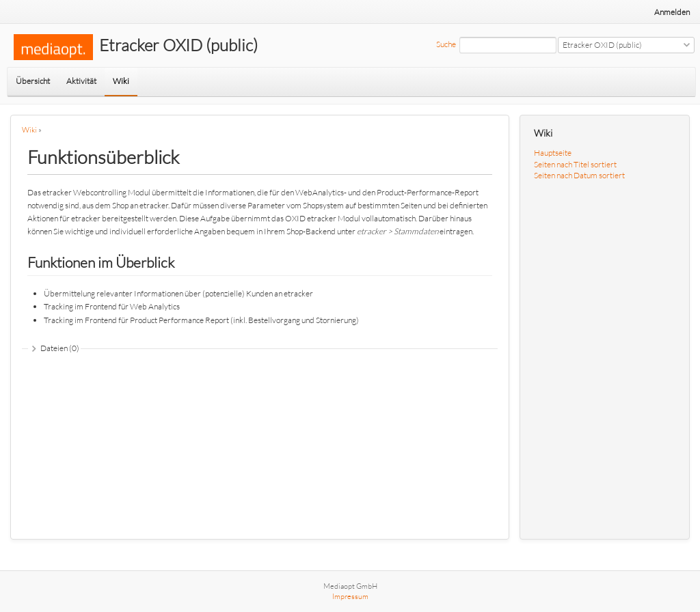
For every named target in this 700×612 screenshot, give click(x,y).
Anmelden (672, 12)
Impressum (350, 596)
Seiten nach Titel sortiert (575, 164)
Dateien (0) (60, 348)
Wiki (121, 81)
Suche (446, 44)
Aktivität (81, 81)
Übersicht (33, 81)
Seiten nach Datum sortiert (579, 175)
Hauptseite (553, 153)
